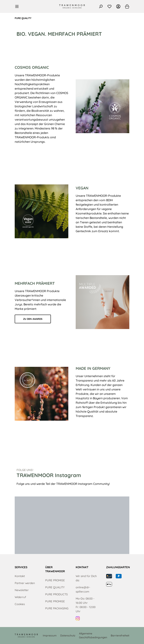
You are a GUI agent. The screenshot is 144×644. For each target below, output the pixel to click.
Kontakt (20, 576)
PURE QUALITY (55, 587)
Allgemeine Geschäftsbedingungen (93, 635)
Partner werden (25, 583)
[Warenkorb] (126, 6)
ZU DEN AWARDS (33, 319)
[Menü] (18, 6)
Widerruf (20, 597)
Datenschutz (68, 636)
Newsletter (22, 590)
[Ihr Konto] (118, 6)
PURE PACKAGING (57, 608)
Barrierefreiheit (120, 636)
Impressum (50, 636)
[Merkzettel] (109, 6)
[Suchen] (101, 6)
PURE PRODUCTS (56, 594)
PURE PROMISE (55, 580)
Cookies (20, 604)
